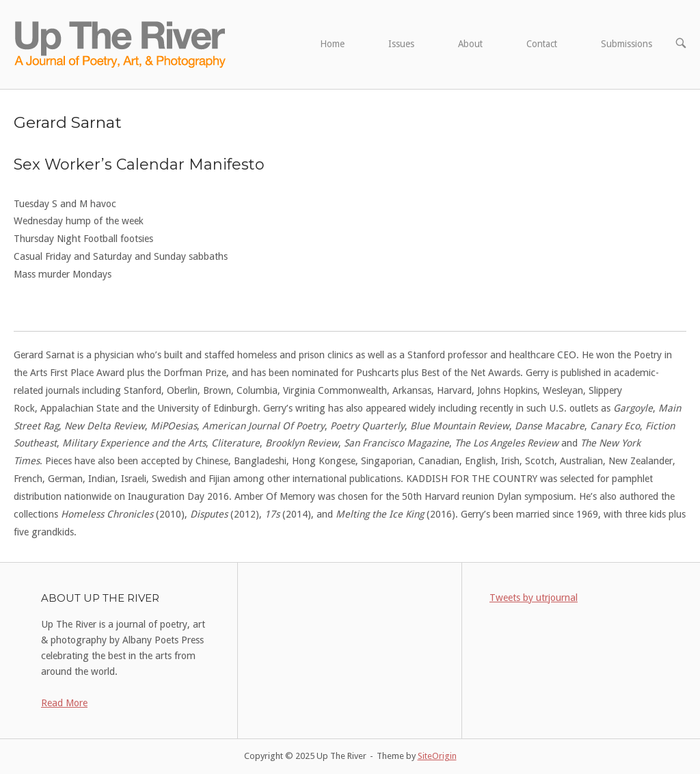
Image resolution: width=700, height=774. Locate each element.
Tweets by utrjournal (534, 598)
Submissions (627, 44)
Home (332, 44)
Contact (542, 44)
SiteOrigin (437, 756)
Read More (64, 703)
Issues (401, 44)
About (470, 44)
